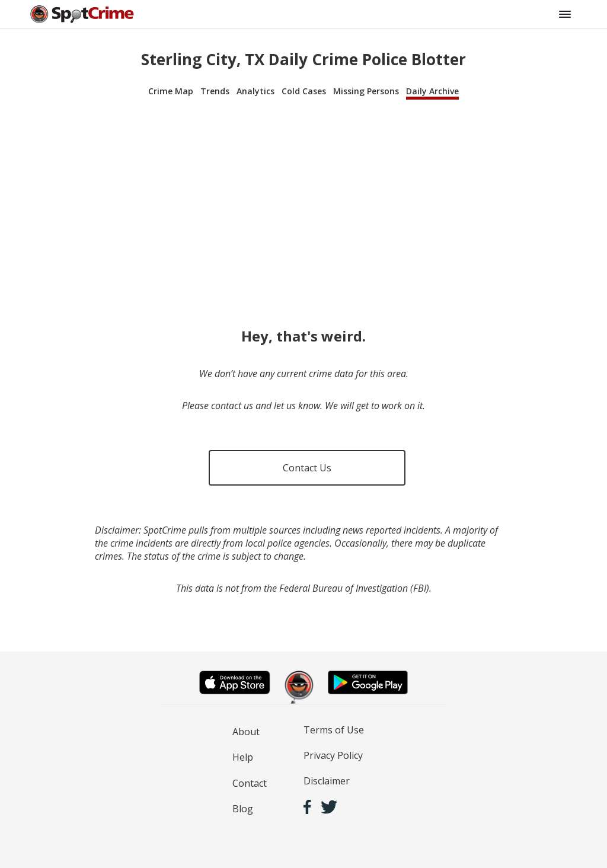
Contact (250, 783)
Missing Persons (366, 91)
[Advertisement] (303, 203)
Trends (215, 91)
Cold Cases (304, 91)
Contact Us (307, 468)
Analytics (255, 91)
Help (243, 757)
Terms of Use (334, 730)
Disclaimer (327, 781)
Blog (243, 809)
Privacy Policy (333, 755)
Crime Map (171, 91)
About (246, 732)
